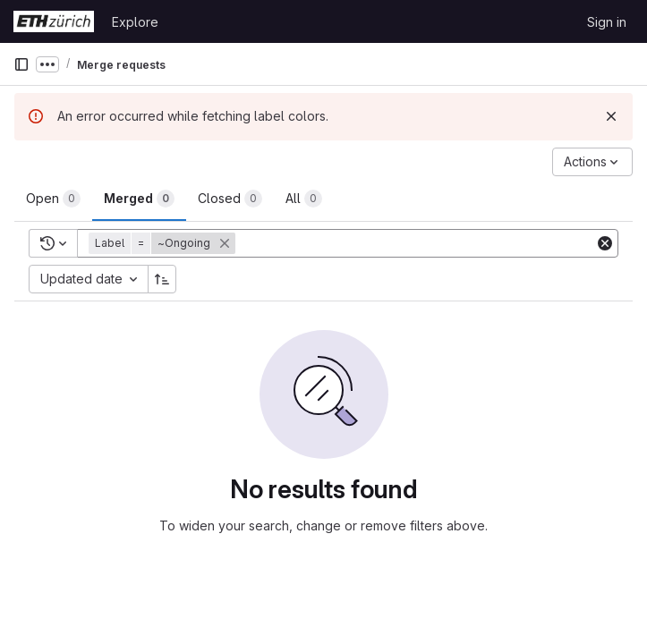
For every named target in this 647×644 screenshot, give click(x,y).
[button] (164, 243)
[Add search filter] (417, 243)
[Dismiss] (611, 116)
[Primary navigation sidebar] (21, 64)
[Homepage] (54, 21)
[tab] (53, 199)
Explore (135, 22)
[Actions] (592, 162)
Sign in (607, 22)
